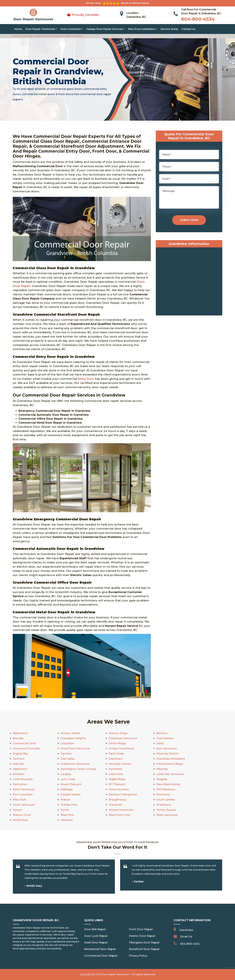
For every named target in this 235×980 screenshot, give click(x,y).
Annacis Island (70, 733)
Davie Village (117, 743)
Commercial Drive (25, 743)
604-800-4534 (198, 19)
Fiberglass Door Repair (144, 943)
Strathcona (164, 805)
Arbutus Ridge (118, 733)
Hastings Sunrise (120, 764)
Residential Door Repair (100, 949)
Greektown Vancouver (75, 764)
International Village (170, 764)
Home (18, 29)
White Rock (21, 820)
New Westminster (169, 784)
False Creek (116, 754)
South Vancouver (24, 805)
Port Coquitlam (23, 794)
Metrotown (20, 784)
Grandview (116, 759)
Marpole (162, 779)
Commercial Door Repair (101, 956)
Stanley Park (69, 805)
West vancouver (167, 815)
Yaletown (67, 820)
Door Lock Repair (96, 936)
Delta (160, 743)
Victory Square (166, 810)
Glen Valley (68, 759)
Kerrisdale (115, 769)
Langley (66, 774)
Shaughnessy (117, 800)
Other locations (119, 789)
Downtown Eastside (26, 749)
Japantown (20, 769)
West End (67, 815)
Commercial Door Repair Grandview (65, 36)
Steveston (115, 805)
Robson (66, 800)
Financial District (168, 754)
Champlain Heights (73, 738)
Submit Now (189, 220)
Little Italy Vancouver (170, 774)
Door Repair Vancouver (115, 974)
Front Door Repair (141, 929)
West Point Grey (119, 815)
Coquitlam (68, 743)
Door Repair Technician (40, 29)
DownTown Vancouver (76, 749)
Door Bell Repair (95, 929)
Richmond (163, 794)
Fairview (66, 754)
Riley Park (19, 800)
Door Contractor (71, 29)
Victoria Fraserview (121, 810)
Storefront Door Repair (144, 949)
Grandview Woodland (171, 759)
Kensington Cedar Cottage (79, 769)
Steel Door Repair (96, 943)
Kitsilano (19, 774)
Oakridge (67, 789)
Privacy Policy (138, 956)
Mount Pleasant (71, 784)
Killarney (162, 769)
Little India (116, 774)
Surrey (65, 810)
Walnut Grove (22, 815)
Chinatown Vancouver (123, 738)
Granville (18, 764)
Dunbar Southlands (121, 749)
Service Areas (169, 29)
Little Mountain (23, 779)
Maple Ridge (117, 779)
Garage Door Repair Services (105, 29)
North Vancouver (24, 789)
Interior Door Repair (142, 936)
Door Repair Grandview (33, 36)
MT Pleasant (117, 784)
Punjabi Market (71, 794)
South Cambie (166, 800)
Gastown (19, 759)
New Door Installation (142, 29)
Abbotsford (21, 733)
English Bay (20, 754)
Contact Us (188, 29)
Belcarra (162, 733)
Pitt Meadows (166, 789)
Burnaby (18, 738)
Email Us (186, 937)
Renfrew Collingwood (123, 794)
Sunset (17, 810)
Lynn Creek (68, 779)
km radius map (189, 282)
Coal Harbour (165, 738)
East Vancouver (167, 749)
